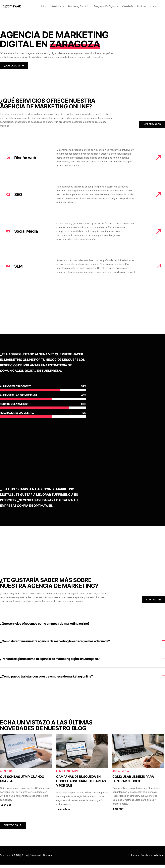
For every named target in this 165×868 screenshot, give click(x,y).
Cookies (47, 855)
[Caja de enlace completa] (26, 773)
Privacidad (35, 855)
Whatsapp (159, 855)
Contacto (155, 6)
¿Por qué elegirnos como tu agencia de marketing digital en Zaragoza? (50, 659)
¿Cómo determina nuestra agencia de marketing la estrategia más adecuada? (55, 641)
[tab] (82, 623)
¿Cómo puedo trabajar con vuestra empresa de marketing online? (46, 676)
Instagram (133, 855)
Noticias (142, 6)
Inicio (44, 6)
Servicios (58, 6)
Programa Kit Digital (106, 6)
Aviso (25, 855)
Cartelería (128, 6)
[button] (63, 6)
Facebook (146, 855)
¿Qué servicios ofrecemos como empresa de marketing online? (45, 623)
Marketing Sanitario (79, 6)
